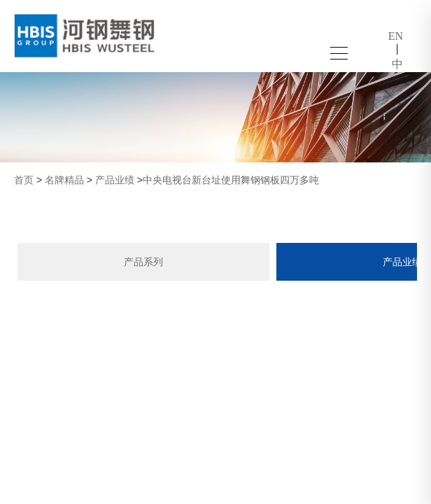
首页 (24, 180)
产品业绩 (115, 180)
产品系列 (143, 262)
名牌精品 (64, 180)
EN (396, 36)
